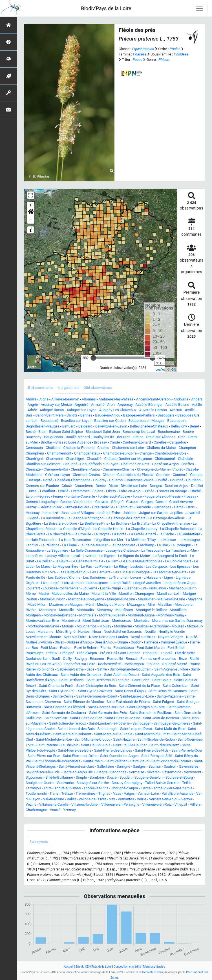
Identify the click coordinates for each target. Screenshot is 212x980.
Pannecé (151, 642)
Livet (45, 583)
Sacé (90, 669)
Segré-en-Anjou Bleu (78, 772)
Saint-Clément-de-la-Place (139, 686)
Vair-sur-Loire (148, 793)
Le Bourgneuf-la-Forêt (170, 556)
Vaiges (130, 793)
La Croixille (82, 534)
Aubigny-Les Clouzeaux (118, 410)
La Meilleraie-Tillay (141, 540)
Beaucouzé (49, 421)
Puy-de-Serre (185, 653)
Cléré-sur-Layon (58, 475)
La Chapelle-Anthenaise (171, 523)
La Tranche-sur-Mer (182, 550)
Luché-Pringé (111, 588)
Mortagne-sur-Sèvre (43, 626)
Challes (103, 448)
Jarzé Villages (83, 513)
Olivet (59, 642)
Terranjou (33, 788)
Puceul (167, 653)
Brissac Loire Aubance (73, 442)
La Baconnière (52, 518)
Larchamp (146, 545)
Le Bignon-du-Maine (134, 556)
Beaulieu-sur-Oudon (110, 421)
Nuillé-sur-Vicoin (39, 642)
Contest (196, 475)
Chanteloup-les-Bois (171, 453)
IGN (173, 369)
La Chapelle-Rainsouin (178, 529)
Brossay (100, 442)
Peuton (66, 648)
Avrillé (190, 410)
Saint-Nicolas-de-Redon (156, 739)
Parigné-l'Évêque (174, 642)
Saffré (102, 669)
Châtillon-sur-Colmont (43, 464)
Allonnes (89, 399)
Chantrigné (34, 459)
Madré (44, 593)
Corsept (34, 480)
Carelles (160, 442)
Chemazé (33, 469)
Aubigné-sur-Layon (81, 410)
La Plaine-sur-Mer (94, 545)
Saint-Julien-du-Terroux (68, 723)
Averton (176, 410)
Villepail (181, 804)
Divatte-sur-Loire (134, 486)
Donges (156, 486)
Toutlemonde (36, 793)
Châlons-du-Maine (161, 448)
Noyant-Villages (171, 637)
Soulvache (66, 783)
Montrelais (88, 615)
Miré (151, 604)
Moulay (105, 626)
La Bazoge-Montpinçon (85, 518)
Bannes (86, 415)
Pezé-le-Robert (86, 648)
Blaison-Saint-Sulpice (66, 432)
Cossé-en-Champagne (73, 480)
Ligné (168, 577)
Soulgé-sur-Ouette (40, 783)
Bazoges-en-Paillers (139, 415)
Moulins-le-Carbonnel (152, 626)
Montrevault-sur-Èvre (42, 621)
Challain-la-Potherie (79, 448)
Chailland (53, 448)
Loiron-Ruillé (120, 583)
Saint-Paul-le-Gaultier (130, 745)
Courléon (193, 480)
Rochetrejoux (134, 664)
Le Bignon (107, 556)
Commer (163, 475)
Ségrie (103, 772)
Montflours (124, 610)
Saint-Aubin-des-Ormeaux (81, 675)
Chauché (70, 464)
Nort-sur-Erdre (75, 637)
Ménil (90, 604)
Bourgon (124, 437)
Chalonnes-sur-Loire (128, 448)
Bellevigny (179, 426)
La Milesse (167, 540)
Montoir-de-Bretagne (60, 615)
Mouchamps (87, 626)
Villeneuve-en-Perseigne (120, 804)
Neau (97, 632)
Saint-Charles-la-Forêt (56, 686)
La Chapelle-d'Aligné (74, 529)
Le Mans (43, 566)
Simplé (81, 777)
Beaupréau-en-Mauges (147, 421)
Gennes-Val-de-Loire (76, 502)
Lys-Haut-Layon (154, 588)
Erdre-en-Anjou (131, 491)
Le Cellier (44, 561)
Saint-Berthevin (72, 680)
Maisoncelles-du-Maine (70, 593)
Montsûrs (142, 621)
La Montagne (189, 540)
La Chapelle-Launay (142, 529)
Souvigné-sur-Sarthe (93, 783)
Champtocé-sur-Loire (120, 453)
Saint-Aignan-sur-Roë (171, 669)
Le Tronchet (118, 577)
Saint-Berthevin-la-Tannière (108, 680)
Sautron (170, 766)
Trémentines (86, 793)
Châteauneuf (165, 459)
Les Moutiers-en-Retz (169, 572)
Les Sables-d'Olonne (64, 577)
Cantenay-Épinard (137, 442)
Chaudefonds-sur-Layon (99, 464)
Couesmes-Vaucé (140, 480)
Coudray (100, 480)
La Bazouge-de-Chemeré (126, 518)
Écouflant (48, 491)
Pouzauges (35, 653)
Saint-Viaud (139, 761)
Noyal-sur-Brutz (143, 637)
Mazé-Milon (37, 604)
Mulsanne (45, 632)
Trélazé (67, 793)
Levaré (136, 577)
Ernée (150, 491)
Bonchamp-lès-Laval (139, 432)
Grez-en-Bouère (77, 507)
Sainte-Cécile (63, 696)
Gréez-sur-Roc (51, 507)
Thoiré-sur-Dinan (68, 788)
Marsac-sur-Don (53, 599)
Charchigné (75, 459)
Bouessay (33, 437)
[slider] (93, 358)
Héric (191, 507)
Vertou (187, 799)
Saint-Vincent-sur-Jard (76, 766)
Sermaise (137, 772)
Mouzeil (178, 626)
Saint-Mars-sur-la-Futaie (113, 734)
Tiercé (146, 788)
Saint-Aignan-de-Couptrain (131, 669)
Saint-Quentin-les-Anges (119, 756)
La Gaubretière (188, 534)
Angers (197, 399)
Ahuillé (31, 399)
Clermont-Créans (86, 475)
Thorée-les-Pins (96, 788)
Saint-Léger (142, 723)
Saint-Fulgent (163, 702)
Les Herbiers (100, 572)
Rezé (183, 659)
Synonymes (39, 842)
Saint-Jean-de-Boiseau (161, 718)
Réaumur (97, 659)
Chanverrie (55, 459)
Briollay (47, 442)
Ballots (72, 415)
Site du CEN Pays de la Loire (94, 967)
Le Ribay (121, 566)
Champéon (187, 448)
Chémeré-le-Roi (56, 469)
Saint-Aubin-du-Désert (122, 675)
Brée (182, 437)
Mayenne (195, 599)
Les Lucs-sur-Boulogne (132, 572)
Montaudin (85, 610)
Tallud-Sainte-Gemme (162, 783)
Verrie (141, 799)
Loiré (55, 583)
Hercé (179, 507)
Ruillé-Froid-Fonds (40, 669)
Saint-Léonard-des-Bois (76, 729)
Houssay (33, 513)
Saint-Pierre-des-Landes (113, 750)
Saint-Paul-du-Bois (96, 745)
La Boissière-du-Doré (61, 523)
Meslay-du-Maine (111, 604)
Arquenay (125, 405)
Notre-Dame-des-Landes (109, 637)
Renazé (132, 659)
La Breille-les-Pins (94, 523)
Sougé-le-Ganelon (149, 777)
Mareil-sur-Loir (168, 593)
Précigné (67, 653)
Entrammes (80, 491)
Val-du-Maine (54, 799)
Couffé (162, 480)
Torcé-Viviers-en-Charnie (173, 788)
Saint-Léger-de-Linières (172, 723)
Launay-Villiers (57, 556)
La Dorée (119, 534)
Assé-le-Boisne (177, 405)
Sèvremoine (172, 772)
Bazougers (166, 415)
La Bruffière (120, 523)
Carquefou (178, 442)
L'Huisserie (153, 577)
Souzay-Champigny (127, 783)
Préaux (52, 653)
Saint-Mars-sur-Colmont (72, 734)
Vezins (31, 804)
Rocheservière (110, 664)
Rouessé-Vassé (175, 664)
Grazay (31, 507)
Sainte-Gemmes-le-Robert (97, 696)
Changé (146, 453)
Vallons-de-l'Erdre (92, 799)
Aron (111, 405)
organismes (69, 388)
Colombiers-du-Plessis (135, 475)
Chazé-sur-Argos (165, 464)
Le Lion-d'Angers (178, 561)
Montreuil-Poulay (171, 615)
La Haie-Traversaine (75, 540)
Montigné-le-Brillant (151, 610)
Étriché (195, 491)
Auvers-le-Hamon (153, 410)
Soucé (111, 777)
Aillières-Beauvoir (65, 399)
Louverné (90, 588)
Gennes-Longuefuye (42, 502)
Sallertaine (105, 766)
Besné (31, 432)
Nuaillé (192, 637)
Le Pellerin (103, 566)
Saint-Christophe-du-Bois (96, 686)
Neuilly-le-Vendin (172, 632)
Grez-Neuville (103, 507)
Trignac (104, 793)
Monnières (48, 610)
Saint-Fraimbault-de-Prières (128, 702)
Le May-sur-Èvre (65, 566)
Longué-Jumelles (147, 583)
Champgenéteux (87, 453)
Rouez (195, 664)
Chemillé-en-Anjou (85, 469)
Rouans (154, 664)
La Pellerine (50, 545)
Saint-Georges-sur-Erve (106, 707)
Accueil (69, 967)
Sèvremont (193, 772)
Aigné (44, 399)
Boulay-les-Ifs (103, 437)
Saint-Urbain (93, 761)
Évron (30, 496)
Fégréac (44, 496)
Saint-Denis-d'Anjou (130, 691)
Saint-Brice (141, 680)
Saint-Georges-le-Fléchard (64, 707)
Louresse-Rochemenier (61, 588)
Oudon (136, 642)
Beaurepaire (177, 421)
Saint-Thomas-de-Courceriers (57, 761)
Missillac (165, 604)
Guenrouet (124, 507)
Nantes (84, 632)
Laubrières (34, 556)
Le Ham (112, 561)
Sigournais (34, 777)
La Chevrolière (59, 534)
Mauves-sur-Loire (171, 599)
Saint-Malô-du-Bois (170, 729)
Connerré (180, 475)
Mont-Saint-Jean (96, 621)
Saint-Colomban (175, 686)
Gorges (147, 502)
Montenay (105, 610)
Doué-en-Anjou (176, 486)
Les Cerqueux (157, 566)
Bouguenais (53, 437)
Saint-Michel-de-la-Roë (54, 739)
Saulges (139, 766)
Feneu (58, 496)
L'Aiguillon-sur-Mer (108, 540)
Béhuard (69, 426)
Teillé (186, 783)
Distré (113, 486)
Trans (54, 793)
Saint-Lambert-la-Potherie (109, 723)
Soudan (126, 777)
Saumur (155, 766)
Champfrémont (59, 453)
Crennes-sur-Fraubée (42, 486)
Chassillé (94, 459)
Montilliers (178, 610)
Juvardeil (193, 513)
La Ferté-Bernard (142, 534)
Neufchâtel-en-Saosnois (123, 632)
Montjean (33, 615)
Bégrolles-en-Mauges (43, 426)
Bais (29, 415)
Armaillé (98, 405)
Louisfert (33, 588)
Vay (112, 799)
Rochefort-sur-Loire (80, 664)
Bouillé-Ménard (78, 437)
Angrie (33, 405)
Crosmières (84, 486)
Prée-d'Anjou (87, 653)
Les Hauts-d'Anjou (73, 572)
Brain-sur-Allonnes (161, 437)
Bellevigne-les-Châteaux (149, 426)
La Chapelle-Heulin (108, 529)
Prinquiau (151, 653)
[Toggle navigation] (200, 8)
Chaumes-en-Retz (135, 464)
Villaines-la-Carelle (54, 804)
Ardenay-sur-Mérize (56, 405)
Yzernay (69, 810)
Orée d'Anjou (104, 642)
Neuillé (150, 632)
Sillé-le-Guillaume (59, 777)
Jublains (130, 513)
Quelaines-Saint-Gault (43, 659)
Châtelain (185, 459)
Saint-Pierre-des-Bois (74, 750)
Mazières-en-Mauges (66, 604)
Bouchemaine (169, 432)
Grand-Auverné (181, 502)
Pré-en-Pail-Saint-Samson (120, 653)
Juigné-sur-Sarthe (154, 513)
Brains (138, 437)
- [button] (31, 220)
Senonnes (118, 772)
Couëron (116, 480)
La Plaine (69, 545)
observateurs (98, 388)
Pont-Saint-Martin (151, 648)
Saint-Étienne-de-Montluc (84, 702)
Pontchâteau (123, 648)
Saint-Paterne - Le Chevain (57, 745)
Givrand (132, 502)
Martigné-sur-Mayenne (86, 599)
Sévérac (153, 772)
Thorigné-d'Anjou (125, 788)
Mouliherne (123, 626)
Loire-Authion (73, 583)
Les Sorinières (94, 577)
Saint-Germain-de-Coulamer (64, 713)
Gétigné (117, 502)
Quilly (67, 659)
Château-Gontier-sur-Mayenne (128, 459)
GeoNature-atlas (153, 972)
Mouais (68, 626)
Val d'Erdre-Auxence (177, 793)
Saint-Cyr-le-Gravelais (95, 691)
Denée (101, 486)
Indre (47, 513)
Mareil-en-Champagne (136, 593)
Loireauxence (97, 583)
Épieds (98, 491)
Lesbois (137, 566)
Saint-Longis (108, 729)
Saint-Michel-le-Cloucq (92, 739)
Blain (42, 432)
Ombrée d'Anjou (79, 642)
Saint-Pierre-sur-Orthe (80, 756)
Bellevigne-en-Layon (111, 426)
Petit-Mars (49, 648)
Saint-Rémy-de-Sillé (157, 756)
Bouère (188, 432)
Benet (194, 426)
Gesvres (102, 502)
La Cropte (102, 534)
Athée (32, 410)
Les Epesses (180, 566)
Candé (115, 442)
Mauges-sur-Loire (121, 599)
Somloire (97, 777)
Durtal (32, 491)
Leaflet (160, 369)
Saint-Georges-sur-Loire (146, 707)
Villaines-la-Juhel (85, 804)
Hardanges (162, 507)
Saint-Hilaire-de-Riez (86, 718)
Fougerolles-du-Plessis (163, 496)
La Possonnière (123, 545)
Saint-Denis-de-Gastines (168, 691)
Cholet (177, 469)
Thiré (48, 788)
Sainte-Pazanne (169, 696)
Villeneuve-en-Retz (157, 804)
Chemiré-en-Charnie (118, 469)
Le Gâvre (61, 561)
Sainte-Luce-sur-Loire (137, 696)
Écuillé (63, 491)
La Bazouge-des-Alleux (166, 518)
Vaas (117, 793)
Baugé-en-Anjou (108, 415)
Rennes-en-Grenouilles (158, 659)
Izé (56, 513)
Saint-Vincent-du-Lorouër (171, 761)
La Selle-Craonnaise (87, 550)
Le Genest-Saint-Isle (87, 561)
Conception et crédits (127, 967)
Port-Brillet (176, 648)
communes (40, 388)
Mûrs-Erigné (66, 632)
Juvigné (32, 518)
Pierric (105, 648)
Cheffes (188, 464)
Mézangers (136, 604)
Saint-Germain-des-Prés (108, 713)
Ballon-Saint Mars (50, 415)
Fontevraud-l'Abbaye (114, 496)
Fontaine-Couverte (80, 496)
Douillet (197, 486)
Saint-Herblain (56, 718)
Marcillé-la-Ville (104, 593)
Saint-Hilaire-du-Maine (122, 718)
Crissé (67, 486)
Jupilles (176, 513)
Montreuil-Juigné (141, 615)
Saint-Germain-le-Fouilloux (151, 713)
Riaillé (194, 659)
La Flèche (166, 534)
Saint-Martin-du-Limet (152, 734)
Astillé (197, 405)
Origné (123, 642)
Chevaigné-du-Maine (153, 469)
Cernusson (34, 448)
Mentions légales (154, 967)
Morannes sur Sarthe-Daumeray (177, 621)
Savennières (189, 766)
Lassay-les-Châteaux (122, 550)
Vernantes (126, 799)
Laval (76, 556)
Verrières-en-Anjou (164, 799)
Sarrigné (123, 766)
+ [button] (31, 205)
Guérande (143, 507)
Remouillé (115, 659)
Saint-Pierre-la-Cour (187, 750)
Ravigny (81, 659)
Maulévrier (146, 599)
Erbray (111, 491)
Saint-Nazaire (124, 739)
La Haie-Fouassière (41, 540)
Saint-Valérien (116, 761)
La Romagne (181, 545)
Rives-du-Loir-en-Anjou (44, 664)
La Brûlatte (141, 523)
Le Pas (86, 566)
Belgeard (85, 426)
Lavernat (90, 556)
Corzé (48, 480)
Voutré (55, 810)
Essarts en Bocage (172, 491)
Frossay (190, 496)
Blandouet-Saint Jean (103, 432)
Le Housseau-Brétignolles (142, 561)
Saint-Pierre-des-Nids (152, 750)
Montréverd (71, 621)
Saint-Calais (162, 680)
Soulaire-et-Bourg (179, 777)
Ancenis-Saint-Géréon (154, 399)
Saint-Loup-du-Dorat (136, 729)
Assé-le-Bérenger (149, 405)
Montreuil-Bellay (112, 615)
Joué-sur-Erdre (108, 513)
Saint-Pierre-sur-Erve (44, 756)
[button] (31, 213)
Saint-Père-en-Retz (164, 745)
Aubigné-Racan (52, 410)
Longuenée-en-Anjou (180, 583)
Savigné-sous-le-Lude (43, 772)
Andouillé (181, 399)
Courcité (177, 480)
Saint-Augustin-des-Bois (161, 675)
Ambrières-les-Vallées (116, 399)
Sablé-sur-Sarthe (70, 669)
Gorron (161, 502)
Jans (65, 513)
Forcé (137, 496)
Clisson (109, 475)
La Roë (163, 545)
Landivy (32, 545)
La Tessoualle (152, 550)
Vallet (71, 799)
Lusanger (131, 588)
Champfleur (35, 453)
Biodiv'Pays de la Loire (106, 8)
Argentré (81, 405)
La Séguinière (57, 550)
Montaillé (66, 610)
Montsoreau (122, 621)
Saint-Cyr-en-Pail (62, 691)
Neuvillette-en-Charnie (43, 637)
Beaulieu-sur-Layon (76, 421)
